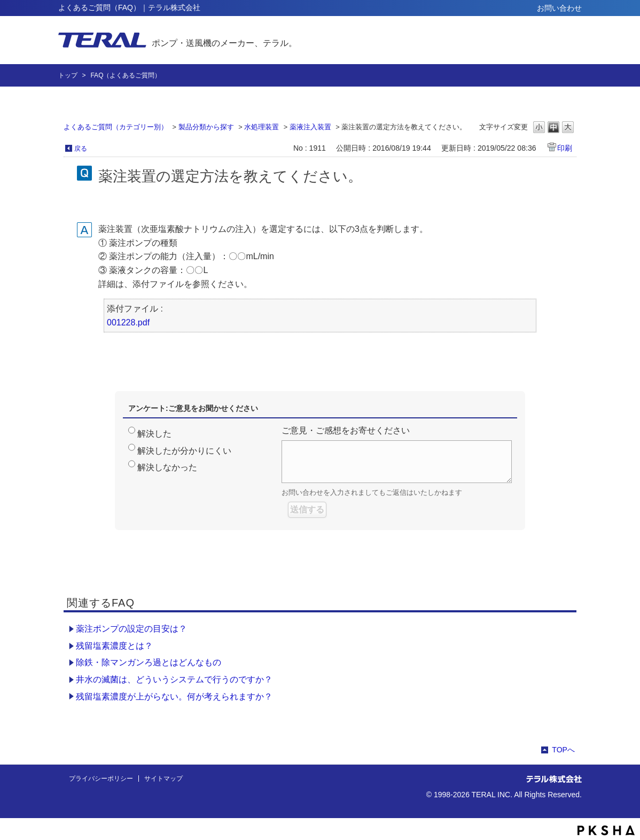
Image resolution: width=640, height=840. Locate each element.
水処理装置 (262, 127)
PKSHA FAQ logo (606, 830)
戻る (81, 149)
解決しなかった (167, 467)
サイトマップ (163, 779)
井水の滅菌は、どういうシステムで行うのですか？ (174, 679)
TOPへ (563, 750)
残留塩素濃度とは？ (114, 646)
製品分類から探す (206, 127)
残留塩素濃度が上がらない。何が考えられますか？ (174, 697)
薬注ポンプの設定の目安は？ (131, 629)
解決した (154, 434)
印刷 (565, 148)
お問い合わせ (559, 8)
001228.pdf (128, 322)
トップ (68, 75)
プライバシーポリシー (101, 779)
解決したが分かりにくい (184, 451)
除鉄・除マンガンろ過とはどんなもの (149, 662)
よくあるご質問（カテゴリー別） (116, 127)
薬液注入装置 (310, 127)
